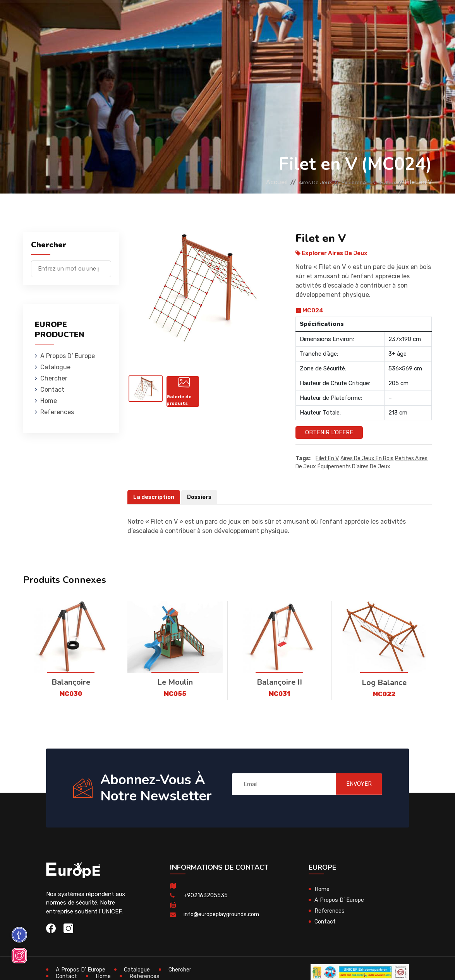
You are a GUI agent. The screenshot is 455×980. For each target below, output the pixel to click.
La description (155, 497)
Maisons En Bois (149, 17)
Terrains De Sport (312, 17)
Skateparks (259, 17)
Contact (52, 390)
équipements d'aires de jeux (354, 467)
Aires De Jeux (99, 17)
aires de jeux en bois (367, 459)
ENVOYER (353, 784)
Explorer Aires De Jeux (362, 182)
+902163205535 (206, 896)
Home (49, 401)
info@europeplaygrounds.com (223, 915)
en (404, 18)
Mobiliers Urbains (207, 17)
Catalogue (55, 367)
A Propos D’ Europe (68, 356)
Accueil (251, 182)
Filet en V (327, 459)
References (57, 412)
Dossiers (201, 497)
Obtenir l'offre (329, 432)
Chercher (54, 378)
